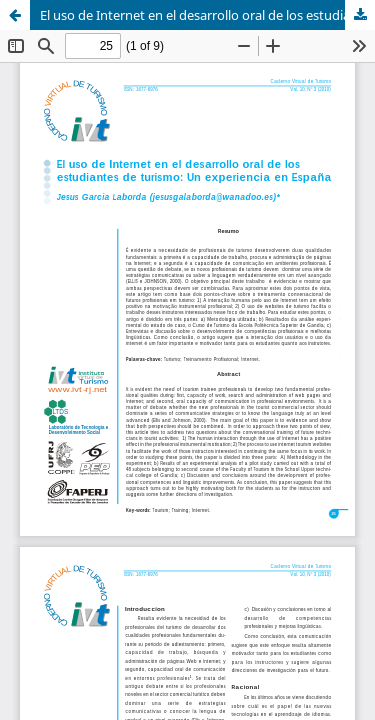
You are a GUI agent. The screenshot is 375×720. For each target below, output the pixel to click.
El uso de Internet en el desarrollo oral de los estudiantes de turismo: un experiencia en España (207, 15)
